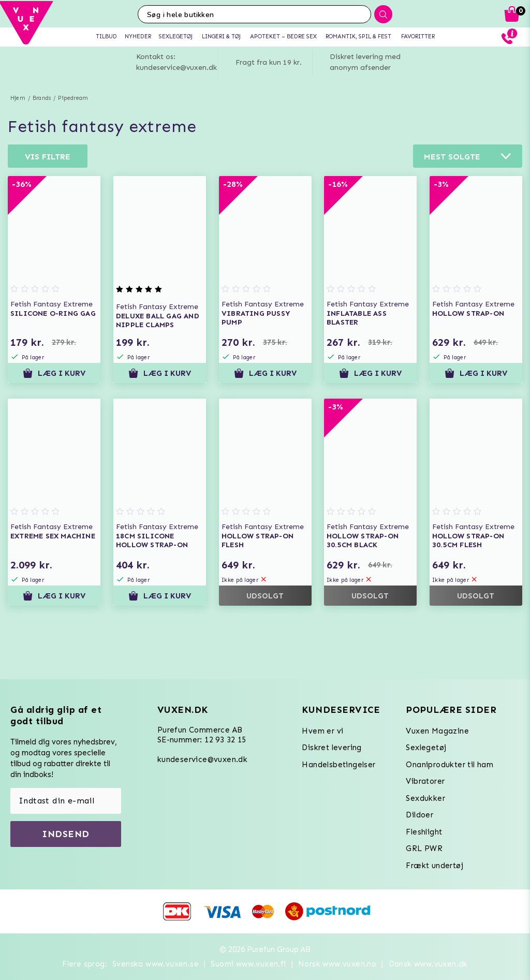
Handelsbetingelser (338, 765)
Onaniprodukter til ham (450, 765)
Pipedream (73, 98)
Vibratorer (425, 781)
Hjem (18, 98)
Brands (42, 98)
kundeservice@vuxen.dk (202, 759)
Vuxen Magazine (437, 731)
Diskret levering (332, 748)
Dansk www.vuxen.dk (428, 964)
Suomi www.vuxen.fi (248, 964)
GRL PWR (424, 849)
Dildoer (419, 815)
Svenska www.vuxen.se (156, 964)
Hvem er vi (322, 731)
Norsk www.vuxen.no (337, 964)
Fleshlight (424, 832)
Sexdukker (425, 798)
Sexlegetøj (426, 748)
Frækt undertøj (435, 866)
